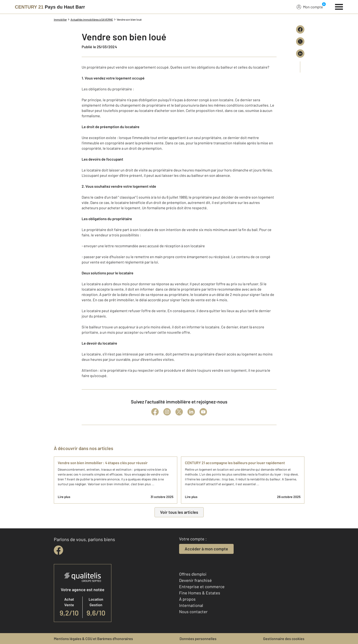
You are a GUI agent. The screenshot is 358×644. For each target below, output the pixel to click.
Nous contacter (193, 612)
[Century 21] (50, 7)
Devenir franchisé (195, 580)
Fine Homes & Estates (200, 593)
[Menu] (339, 6)
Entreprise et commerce (202, 587)
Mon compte (310, 7)
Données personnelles (198, 639)
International (191, 605)
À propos (187, 599)
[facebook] (58, 550)
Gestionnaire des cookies (284, 639)
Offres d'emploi (193, 574)
